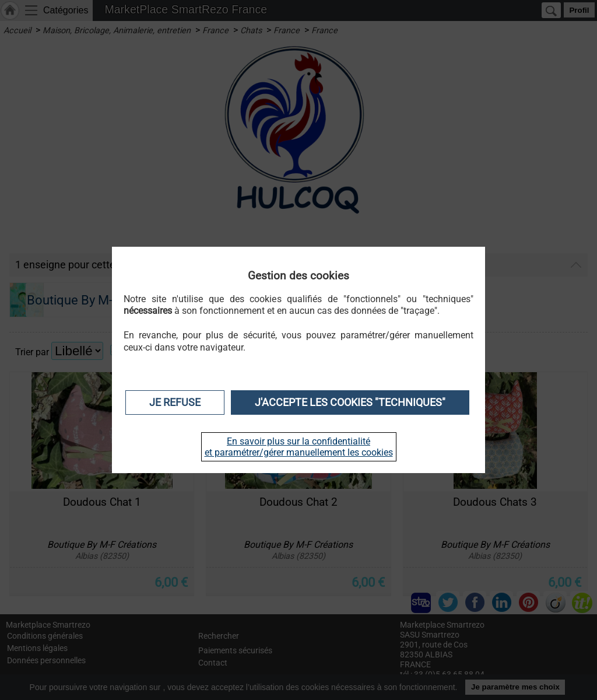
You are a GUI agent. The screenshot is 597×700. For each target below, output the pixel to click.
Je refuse (175, 402)
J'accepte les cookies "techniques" (350, 402)
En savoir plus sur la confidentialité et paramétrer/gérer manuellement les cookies (299, 447)
